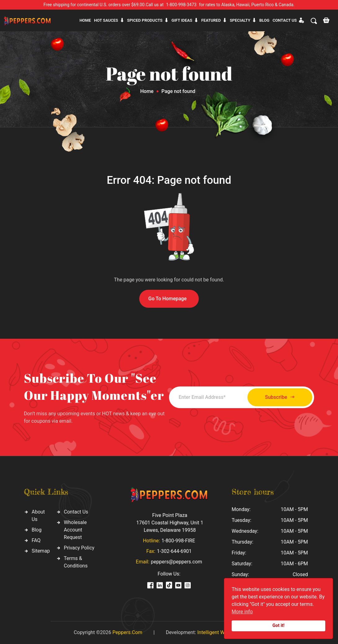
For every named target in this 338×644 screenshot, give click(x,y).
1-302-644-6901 (174, 551)
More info (242, 612)
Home (85, 20)
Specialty (240, 20)
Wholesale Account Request (75, 530)
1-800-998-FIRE (178, 541)
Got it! (279, 626)
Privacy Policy (79, 548)
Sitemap (41, 551)
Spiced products (145, 20)
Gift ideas (182, 20)
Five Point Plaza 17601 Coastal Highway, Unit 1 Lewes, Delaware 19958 (170, 523)
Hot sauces (106, 20)
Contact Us (76, 512)
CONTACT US (285, 20)
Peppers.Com (127, 632)
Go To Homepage (167, 299)
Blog (264, 20)
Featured (211, 20)
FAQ (36, 540)
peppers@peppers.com (177, 562)
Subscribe (280, 397)
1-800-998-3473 (181, 5)
